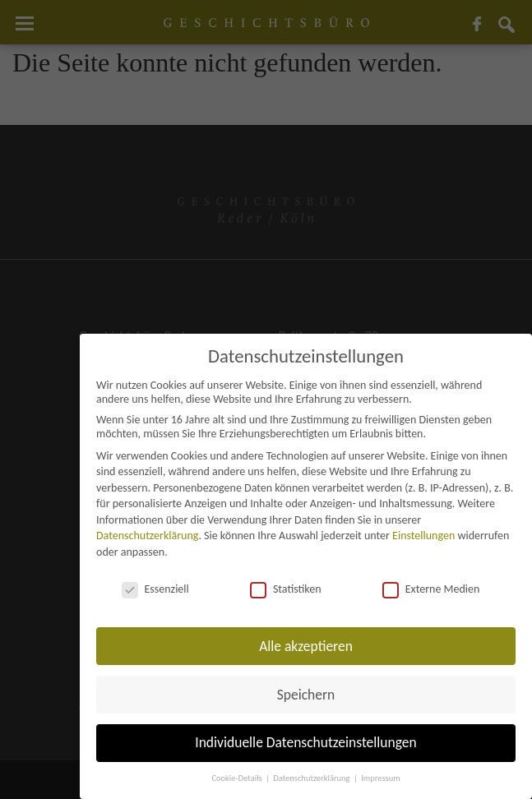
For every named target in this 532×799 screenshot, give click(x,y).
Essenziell (155, 589)
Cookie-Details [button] (238, 778)
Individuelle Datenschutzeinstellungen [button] (305, 742)
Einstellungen (423, 536)
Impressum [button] (380, 778)
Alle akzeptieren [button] (306, 646)
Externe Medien (431, 589)
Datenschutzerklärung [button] (312, 778)
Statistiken (286, 589)
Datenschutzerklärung (147, 536)
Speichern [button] (306, 695)
